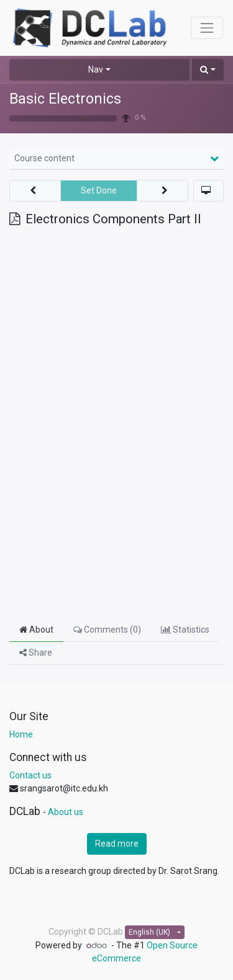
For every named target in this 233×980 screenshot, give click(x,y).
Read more (117, 844)
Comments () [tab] (107, 630)
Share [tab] (36, 653)
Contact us (30, 775)
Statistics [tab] (185, 630)
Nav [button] (96, 69)
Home (21, 734)
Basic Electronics (65, 99)
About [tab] (36, 630)
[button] (208, 70)
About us (66, 812)
